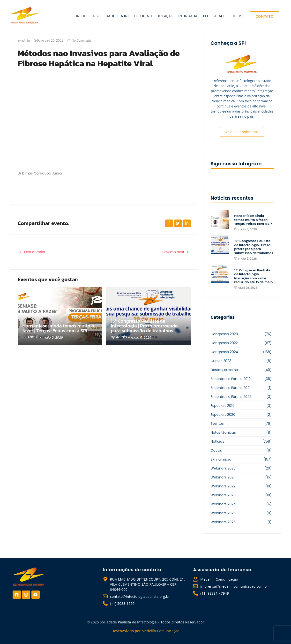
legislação (214, 16)
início (81, 16)
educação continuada (176, 16)
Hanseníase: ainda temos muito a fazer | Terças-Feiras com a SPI (56, 325)
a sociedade (104, 16)
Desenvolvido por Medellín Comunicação (145, 631)
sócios (236, 16)
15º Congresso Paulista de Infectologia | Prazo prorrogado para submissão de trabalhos (148, 325)
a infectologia (135, 16)
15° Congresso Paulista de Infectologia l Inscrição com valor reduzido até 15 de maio (253, 276)
